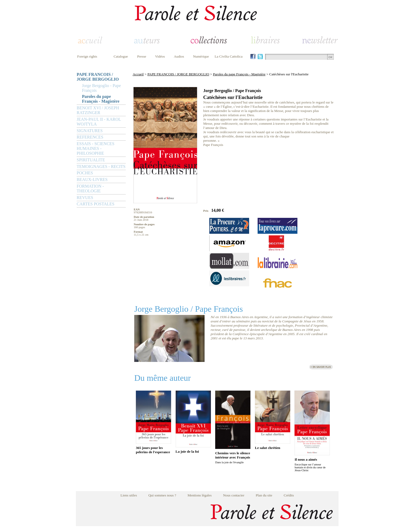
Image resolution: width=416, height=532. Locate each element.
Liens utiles (129, 495)
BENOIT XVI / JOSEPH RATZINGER (98, 110)
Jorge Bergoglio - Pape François (101, 88)
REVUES (85, 198)
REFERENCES (90, 137)
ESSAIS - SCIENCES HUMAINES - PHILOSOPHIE (96, 148)
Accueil (138, 74)
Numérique (201, 56)
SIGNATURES (90, 131)
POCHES (85, 173)
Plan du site (264, 495)
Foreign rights (87, 56)
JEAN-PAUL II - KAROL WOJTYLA (99, 122)
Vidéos (160, 56)
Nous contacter (234, 495)
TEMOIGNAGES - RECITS (101, 166)
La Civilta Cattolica (229, 56)
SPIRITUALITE (91, 160)
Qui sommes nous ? (162, 495)
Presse (142, 56)
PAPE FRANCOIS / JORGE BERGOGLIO (98, 77)
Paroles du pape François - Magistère (101, 99)
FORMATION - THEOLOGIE (90, 189)
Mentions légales (200, 495)
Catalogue (121, 56)
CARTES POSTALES (96, 204)
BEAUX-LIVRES (92, 180)
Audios (179, 56)
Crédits (289, 495)
